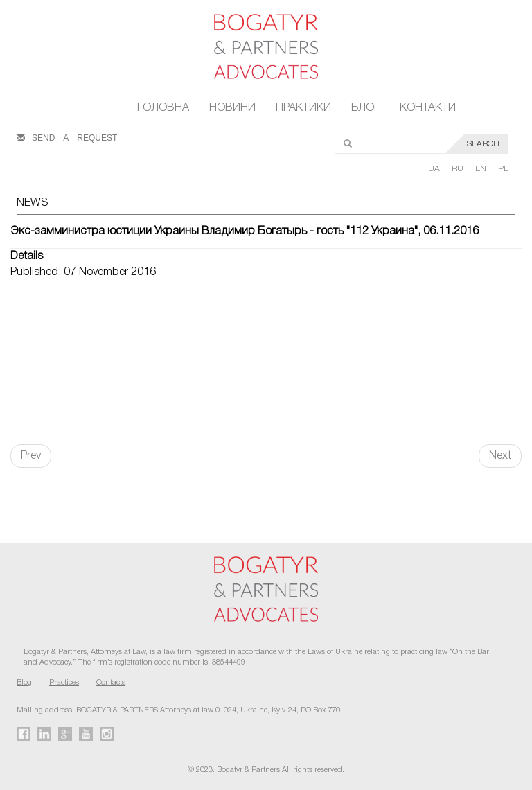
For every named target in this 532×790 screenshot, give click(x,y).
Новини (232, 108)
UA (435, 169)
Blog (24, 683)
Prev (31, 456)
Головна (163, 108)
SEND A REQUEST (74, 137)
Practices (64, 683)
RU (459, 169)
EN (482, 169)
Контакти (428, 108)
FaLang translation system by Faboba (44, 492)
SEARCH (483, 144)
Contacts (111, 683)
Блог (365, 108)
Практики (303, 108)
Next (500, 456)
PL (503, 169)
